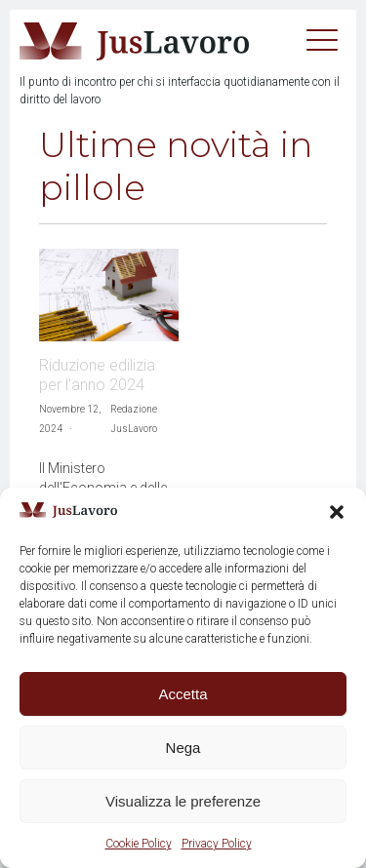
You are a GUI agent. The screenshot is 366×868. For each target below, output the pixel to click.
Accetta (183, 694)
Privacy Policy (217, 844)
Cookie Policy (139, 844)
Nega (183, 748)
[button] (337, 512)
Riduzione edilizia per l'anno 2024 (97, 375)
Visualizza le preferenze (183, 801)
